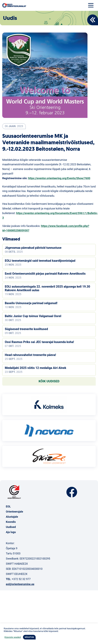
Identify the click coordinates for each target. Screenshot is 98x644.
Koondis (11, 522)
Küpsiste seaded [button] (13, 637)
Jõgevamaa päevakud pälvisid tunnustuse (33, 248)
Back (93, 20)
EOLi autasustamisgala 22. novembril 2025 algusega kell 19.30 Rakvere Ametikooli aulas (47, 288)
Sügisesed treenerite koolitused (26, 329)
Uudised (11, 527)
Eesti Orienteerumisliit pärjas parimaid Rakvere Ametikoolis (45, 274)
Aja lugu (11, 532)
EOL (8, 506)
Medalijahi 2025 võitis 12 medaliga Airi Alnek (36, 368)
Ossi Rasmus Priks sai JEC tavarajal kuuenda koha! (39, 342)
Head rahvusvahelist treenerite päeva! (30, 355)
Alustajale (12, 517)
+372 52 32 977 (21, 579)
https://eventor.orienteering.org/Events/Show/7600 (59, 178)
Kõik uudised (49, 381)
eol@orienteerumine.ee (20, 584)
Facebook (72, 492)
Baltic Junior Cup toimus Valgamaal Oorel (33, 316)
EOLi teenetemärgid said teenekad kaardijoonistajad (40, 261)
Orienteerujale (15, 512)
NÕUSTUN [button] (29, 637)
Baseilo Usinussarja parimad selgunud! (31, 303)
